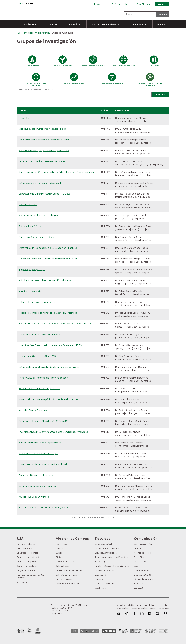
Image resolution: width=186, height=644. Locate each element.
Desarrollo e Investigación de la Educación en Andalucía (48, 248)
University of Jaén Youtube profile (119, 613)
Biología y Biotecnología (63, 66)
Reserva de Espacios (104, 570)
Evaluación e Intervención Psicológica (39, 454)
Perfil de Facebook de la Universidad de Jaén (134, 613)
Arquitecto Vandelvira (30, 291)
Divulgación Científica (144, 575)
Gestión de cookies (139, 608)
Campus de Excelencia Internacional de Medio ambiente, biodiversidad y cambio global (38, 631)
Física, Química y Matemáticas (123, 66)
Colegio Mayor (62, 566)
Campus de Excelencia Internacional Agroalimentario (30, 631)
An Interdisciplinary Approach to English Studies (44, 151)
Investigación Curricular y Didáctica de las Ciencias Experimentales (53, 432)
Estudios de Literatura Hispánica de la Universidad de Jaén (49, 399)
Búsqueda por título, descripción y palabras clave (35, 90)
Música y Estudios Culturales (34, 497)
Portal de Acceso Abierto (106, 584)
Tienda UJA (139, 584)
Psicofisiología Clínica (30, 226)
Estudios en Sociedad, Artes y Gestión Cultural (43, 464)
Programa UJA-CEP (26, 570)
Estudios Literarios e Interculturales (37, 302)
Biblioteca (60, 557)
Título (22, 110)
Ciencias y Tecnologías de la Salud (93, 66)
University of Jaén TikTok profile (126, 613)
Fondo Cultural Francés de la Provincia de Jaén (43, 378)
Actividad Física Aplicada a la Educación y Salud (43, 508)
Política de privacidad (158, 605)
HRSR (75, 631)
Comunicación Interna (144, 544)
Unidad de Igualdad (65, 579)
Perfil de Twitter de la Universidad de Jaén (150, 613)
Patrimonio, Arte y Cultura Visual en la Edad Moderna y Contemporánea (56, 172)
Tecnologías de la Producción (112, 83)
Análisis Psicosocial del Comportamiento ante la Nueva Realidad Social (55, 324)
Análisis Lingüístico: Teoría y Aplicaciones (40, 443)
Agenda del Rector (143, 553)
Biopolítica (24, 118)
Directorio (130, 4)
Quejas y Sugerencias (159, 608)
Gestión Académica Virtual (107, 548)
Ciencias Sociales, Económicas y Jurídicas (74, 84)
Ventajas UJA (140, 588)
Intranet (162, 4)
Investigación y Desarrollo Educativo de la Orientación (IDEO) (51, 345)
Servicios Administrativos (106, 553)
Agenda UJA (140, 548)
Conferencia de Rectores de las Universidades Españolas (123, 631)
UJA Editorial (101, 588)
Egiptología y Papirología (32, 270)
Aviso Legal (142, 605)
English (20, 3)
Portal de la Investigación (28, 557)
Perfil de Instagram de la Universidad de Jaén (158, 613)
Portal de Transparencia (28, 562)
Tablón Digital (101, 562)
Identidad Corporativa (144, 579)
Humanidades (154, 66)
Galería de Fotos (141, 570)
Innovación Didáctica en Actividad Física (39, 335)
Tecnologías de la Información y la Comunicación (150, 84)
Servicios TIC (101, 575)
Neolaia (90, 631)
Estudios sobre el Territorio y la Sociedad (40, 183)
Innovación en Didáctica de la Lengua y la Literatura (46, 140)
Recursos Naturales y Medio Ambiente (36, 84)
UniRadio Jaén (140, 562)
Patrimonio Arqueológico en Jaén (36, 237)
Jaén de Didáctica (28, 205)
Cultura (59, 553)
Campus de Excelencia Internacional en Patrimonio (21, 631)
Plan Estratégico (24, 548)
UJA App (99, 579)
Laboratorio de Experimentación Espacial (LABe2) (44, 194)
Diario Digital (140, 557)
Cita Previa (22, 582)
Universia (109, 631)
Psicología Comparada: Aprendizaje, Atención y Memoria (48, 313)
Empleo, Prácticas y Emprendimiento (112, 566)
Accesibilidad (129, 605)
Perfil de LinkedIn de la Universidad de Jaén (142, 613)
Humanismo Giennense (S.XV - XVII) (37, 356)
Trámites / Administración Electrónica (112, 557)
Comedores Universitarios (68, 584)
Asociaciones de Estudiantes (69, 570)
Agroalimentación (32, 66)
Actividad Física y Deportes (33, 410)
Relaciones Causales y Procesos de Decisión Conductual (48, 259)
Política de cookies (120, 608)
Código (104, 110)
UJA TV (137, 566)
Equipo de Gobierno (26, 544)
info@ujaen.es (57, 613)
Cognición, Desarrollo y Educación (37, 475)
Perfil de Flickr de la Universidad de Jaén (165, 613)
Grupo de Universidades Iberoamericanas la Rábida (150, 631)
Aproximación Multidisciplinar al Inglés (39, 215)
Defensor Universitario (66, 562)
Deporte (60, 548)
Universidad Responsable (28, 553)
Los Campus (62, 544)
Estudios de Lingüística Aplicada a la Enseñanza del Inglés (49, 367)
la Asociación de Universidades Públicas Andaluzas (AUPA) (136, 631)
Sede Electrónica (145, 4)
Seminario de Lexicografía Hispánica (37, 486)
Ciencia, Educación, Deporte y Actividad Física (42, 129)
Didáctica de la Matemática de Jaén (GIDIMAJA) (44, 421)
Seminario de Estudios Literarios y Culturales (42, 161)
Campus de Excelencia (27, 566)
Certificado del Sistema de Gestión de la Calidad (163, 631)
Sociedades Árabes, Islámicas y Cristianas (40, 389)
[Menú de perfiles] (117, 4)
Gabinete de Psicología (66, 575)
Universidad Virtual (103, 544)
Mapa (119, 605)
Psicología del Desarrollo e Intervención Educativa (45, 280)
